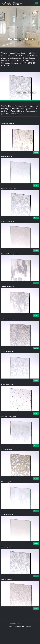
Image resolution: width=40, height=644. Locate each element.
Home (11, 627)
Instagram (28, 627)
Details (36, 153)
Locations (22, 627)
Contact (16, 627)
